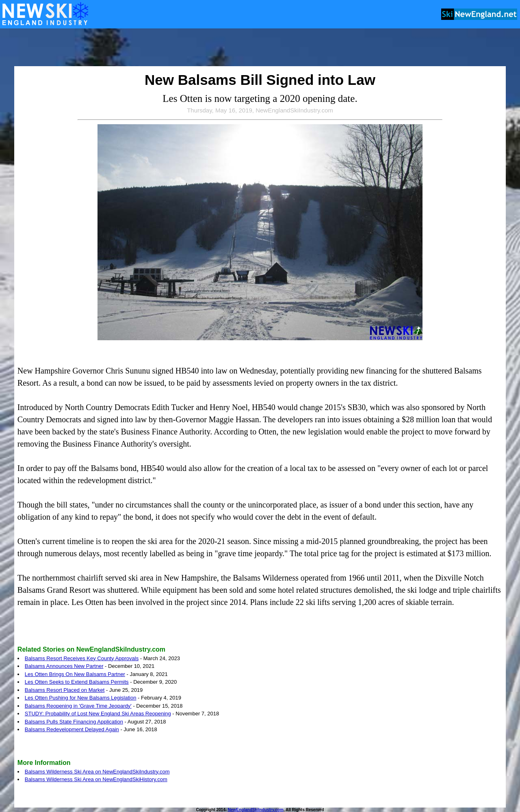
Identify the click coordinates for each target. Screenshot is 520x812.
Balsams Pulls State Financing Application (74, 722)
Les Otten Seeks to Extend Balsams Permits (77, 682)
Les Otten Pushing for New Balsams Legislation (81, 698)
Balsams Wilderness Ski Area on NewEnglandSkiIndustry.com (97, 772)
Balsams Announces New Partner (64, 666)
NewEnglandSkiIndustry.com (256, 810)
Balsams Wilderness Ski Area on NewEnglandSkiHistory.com (96, 779)
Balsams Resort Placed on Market (65, 690)
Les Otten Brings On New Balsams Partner (75, 674)
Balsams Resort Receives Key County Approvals (82, 658)
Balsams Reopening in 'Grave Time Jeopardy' (78, 706)
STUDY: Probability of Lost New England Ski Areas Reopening (98, 714)
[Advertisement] (260, 48)
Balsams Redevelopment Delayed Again (72, 729)
